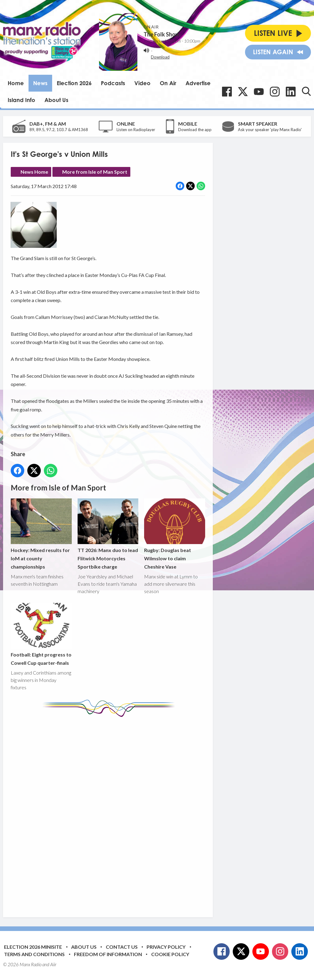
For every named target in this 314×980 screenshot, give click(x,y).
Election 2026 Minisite (33, 947)
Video (142, 83)
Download (160, 57)
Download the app (195, 130)
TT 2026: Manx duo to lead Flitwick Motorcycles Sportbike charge (108, 534)
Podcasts (113, 83)
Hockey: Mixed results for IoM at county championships (41, 534)
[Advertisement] (126, 812)
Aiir (53, 964)
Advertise (198, 83)
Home (16, 83)
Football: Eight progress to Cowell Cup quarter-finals (41, 634)
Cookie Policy (170, 954)
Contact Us (122, 947)
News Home (34, 172)
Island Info (21, 100)
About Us (56, 100)
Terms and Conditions (34, 954)
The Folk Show (162, 34)
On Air (168, 83)
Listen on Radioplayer (136, 130)
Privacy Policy (166, 947)
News (40, 83)
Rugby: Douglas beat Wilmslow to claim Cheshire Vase (175, 534)
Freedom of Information (108, 954)
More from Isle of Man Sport (95, 172)
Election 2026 (74, 83)
